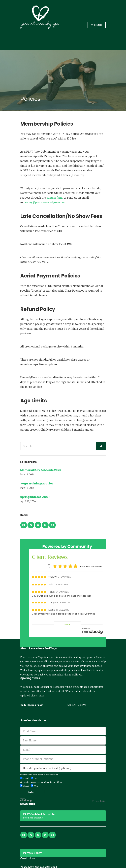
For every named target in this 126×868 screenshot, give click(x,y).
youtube (52, 525)
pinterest (45, 525)
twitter (31, 525)
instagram (38, 525)
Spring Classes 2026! (35, 497)
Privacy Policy (99, 801)
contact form (55, 198)
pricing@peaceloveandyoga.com (44, 202)
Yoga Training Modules (37, 484)
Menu (96, 25)
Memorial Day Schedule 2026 (41, 470)
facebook (24, 525)
